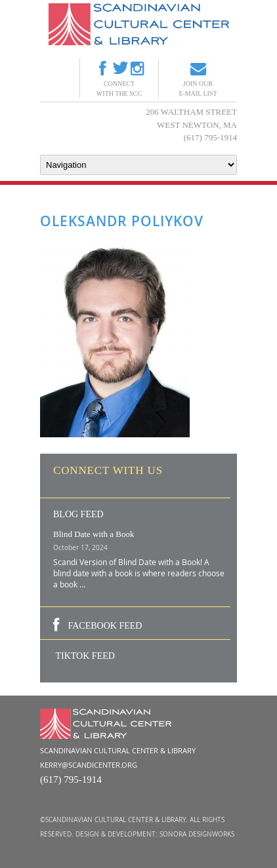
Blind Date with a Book (94, 534)
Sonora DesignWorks (197, 834)
